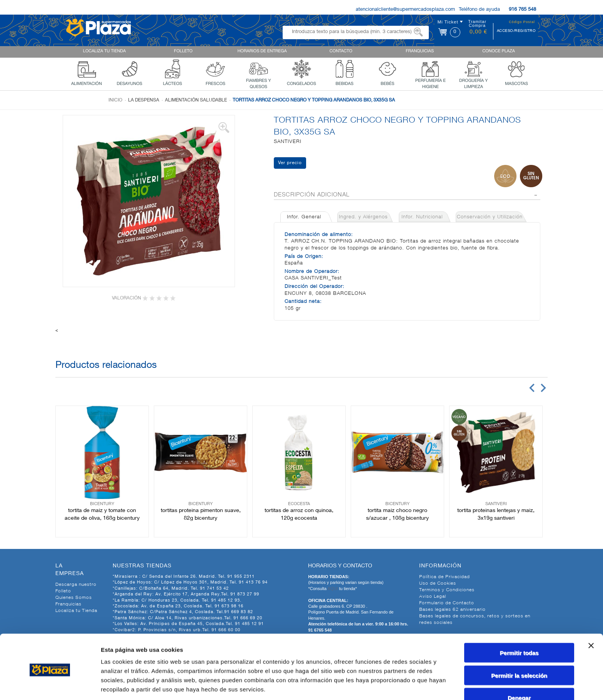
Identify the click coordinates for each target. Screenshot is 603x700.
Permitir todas (519, 623)
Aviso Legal (433, 597)
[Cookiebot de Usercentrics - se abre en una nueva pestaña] (50, 685)
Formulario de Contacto (447, 603)
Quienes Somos (74, 598)
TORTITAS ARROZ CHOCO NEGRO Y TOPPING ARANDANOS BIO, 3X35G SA (314, 100)
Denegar (519, 668)
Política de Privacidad (445, 577)
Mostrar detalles (416, 685)
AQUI (333, 589)
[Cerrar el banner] (591, 616)
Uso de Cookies (438, 584)
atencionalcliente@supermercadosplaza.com (405, 10)
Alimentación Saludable (196, 100)
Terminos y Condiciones (447, 590)
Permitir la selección (519, 646)
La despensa (144, 100)
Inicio (115, 100)
